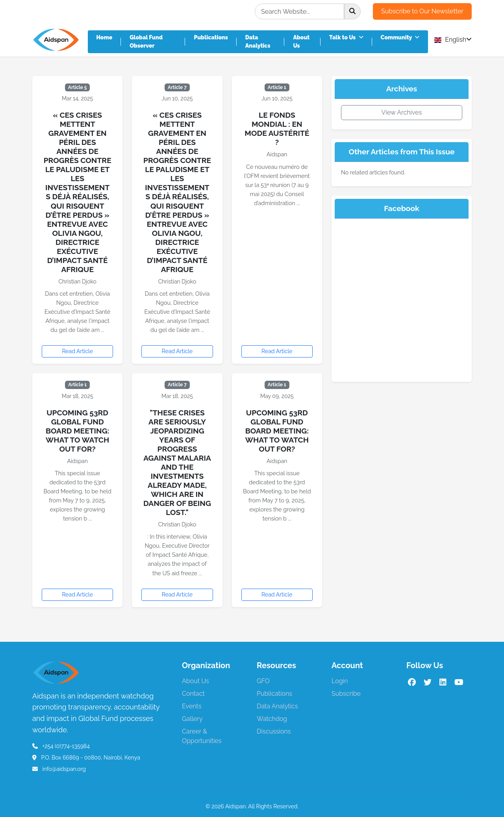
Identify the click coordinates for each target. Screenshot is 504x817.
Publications (211, 37)
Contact (193, 694)
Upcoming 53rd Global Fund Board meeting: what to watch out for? (77, 431)
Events (192, 706)
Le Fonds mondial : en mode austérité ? (277, 129)
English (453, 40)
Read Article (77, 351)
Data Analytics (258, 42)
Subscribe (346, 694)
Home (105, 37)
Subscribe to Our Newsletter (422, 11)
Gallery (192, 719)
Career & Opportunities (202, 736)
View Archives (402, 112)
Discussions (274, 731)
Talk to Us (346, 37)
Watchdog (272, 719)
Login (340, 681)
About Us (301, 42)
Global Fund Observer (146, 42)
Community (400, 37)
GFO (263, 681)
